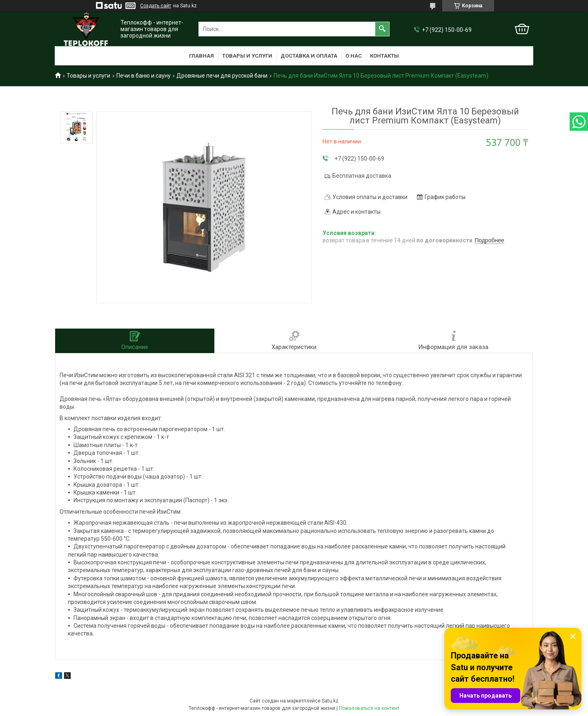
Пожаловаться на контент (369, 708)
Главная (202, 56)
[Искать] (382, 29)
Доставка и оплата (309, 56)
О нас (354, 56)
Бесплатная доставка (362, 176)
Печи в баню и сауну (144, 76)
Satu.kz (330, 701)
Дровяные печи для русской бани (222, 76)
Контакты (384, 56)
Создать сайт (156, 6)
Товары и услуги (247, 56)
